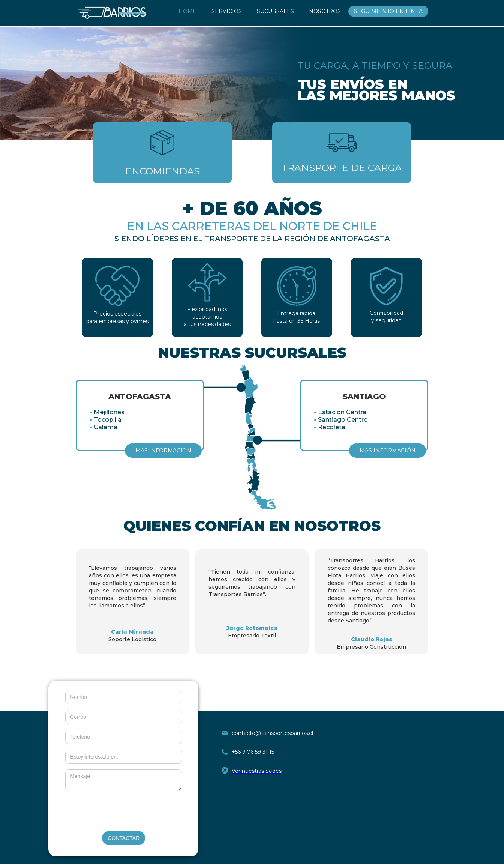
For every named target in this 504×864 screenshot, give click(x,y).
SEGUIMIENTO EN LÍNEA (388, 11)
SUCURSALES (275, 11)
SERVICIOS (227, 11)
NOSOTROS (325, 11)
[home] (112, 13)
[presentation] (124, 811)
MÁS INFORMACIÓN (163, 451)
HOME (187, 11)
